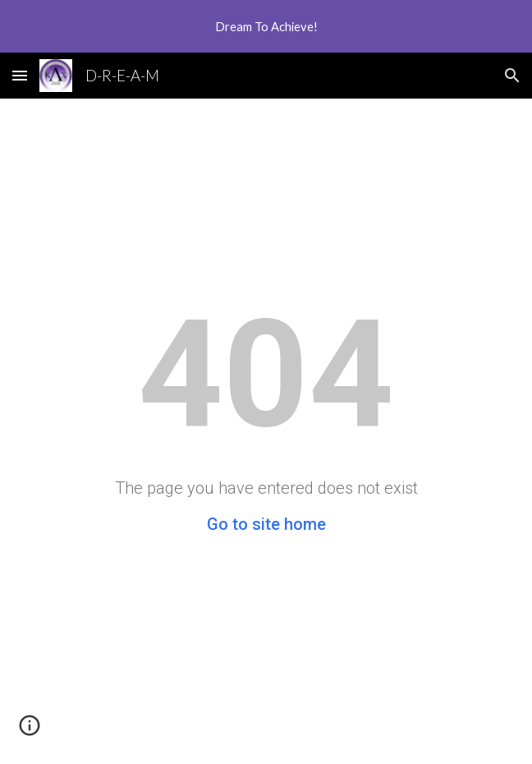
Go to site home (266, 524)
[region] (266, 26)
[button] (20, 75)
